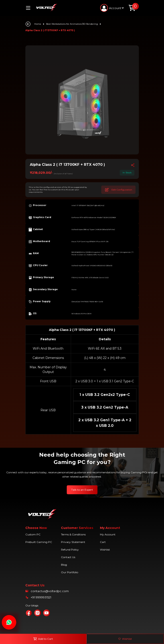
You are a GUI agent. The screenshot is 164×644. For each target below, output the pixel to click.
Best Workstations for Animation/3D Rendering (72, 24)
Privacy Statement (73, 542)
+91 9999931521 (41, 597)
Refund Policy (70, 550)
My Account (108, 534)
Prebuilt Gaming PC (39, 542)
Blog (64, 565)
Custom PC (33, 534)
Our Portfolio (70, 572)
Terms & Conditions (73, 534)
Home (38, 24)
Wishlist (105, 550)
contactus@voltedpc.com (50, 591)
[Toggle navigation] (30, 8)
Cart (103, 542)
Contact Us (68, 557)
